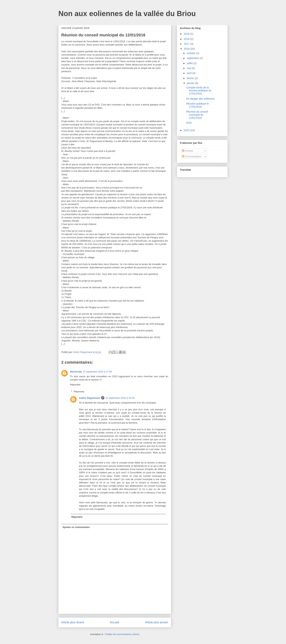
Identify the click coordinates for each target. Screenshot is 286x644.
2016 (187, 49)
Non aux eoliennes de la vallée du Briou (127, 14)
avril (190, 73)
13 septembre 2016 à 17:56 (97, 372)
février (191, 78)
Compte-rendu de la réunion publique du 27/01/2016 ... (199, 91)
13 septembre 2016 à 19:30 (120, 398)
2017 (187, 44)
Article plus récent (73, 622)
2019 (187, 34)
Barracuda (76, 372)
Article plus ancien (157, 622)
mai (189, 68)
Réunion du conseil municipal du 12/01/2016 (197, 115)
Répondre (75, 385)
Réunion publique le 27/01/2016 (198, 105)
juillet (190, 63)
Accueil (115, 622)
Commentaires (192, 156)
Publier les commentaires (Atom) (122, 634)
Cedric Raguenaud (89, 398)
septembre (193, 58)
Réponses (79, 392)
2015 (187, 130)
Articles (188, 151)
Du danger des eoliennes (200, 99)
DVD (189, 123)
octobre (191, 53)
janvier (191, 83)
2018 (187, 39)
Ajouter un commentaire (76, 527)
